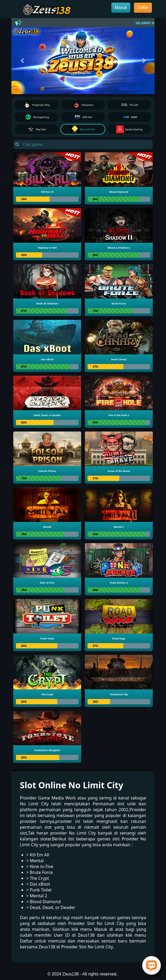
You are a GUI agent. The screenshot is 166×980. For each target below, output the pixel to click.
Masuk (121, 8)
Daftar (143, 8)
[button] (22, 61)
